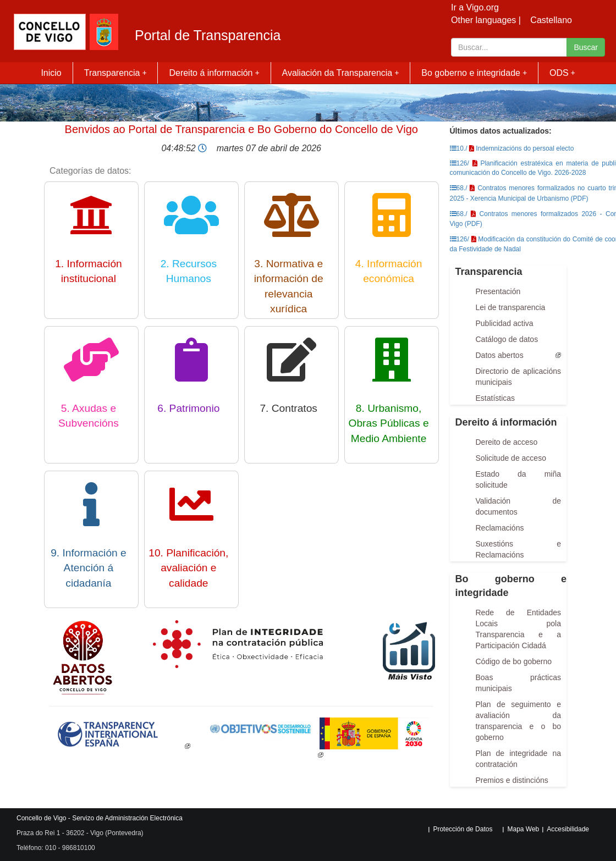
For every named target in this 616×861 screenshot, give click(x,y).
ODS (562, 73)
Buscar (586, 47)
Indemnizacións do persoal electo (525, 148)
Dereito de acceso (507, 442)
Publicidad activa (505, 323)
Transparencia (116, 73)
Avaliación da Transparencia (341, 73)
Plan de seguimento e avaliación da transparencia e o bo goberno (519, 721)
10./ (459, 148)
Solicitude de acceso (511, 458)
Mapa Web (523, 829)
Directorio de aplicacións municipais (519, 377)
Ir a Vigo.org (475, 7)
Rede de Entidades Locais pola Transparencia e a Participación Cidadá (519, 629)
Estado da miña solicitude (519, 479)
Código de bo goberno (514, 661)
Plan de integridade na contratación (519, 759)
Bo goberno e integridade (474, 73)
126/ (460, 163)
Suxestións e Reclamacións (519, 549)
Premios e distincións (512, 780)
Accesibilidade (568, 829)
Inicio (51, 73)
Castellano (551, 20)
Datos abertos (500, 355)
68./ (459, 188)
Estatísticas (496, 398)
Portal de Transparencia (208, 35)
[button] (108, 734)
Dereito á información (214, 73)
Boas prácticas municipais (519, 683)
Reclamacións (500, 528)
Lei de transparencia (511, 307)
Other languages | (486, 20)
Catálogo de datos (507, 339)
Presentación (498, 291)
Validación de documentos (519, 506)
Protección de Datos (463, 829)
